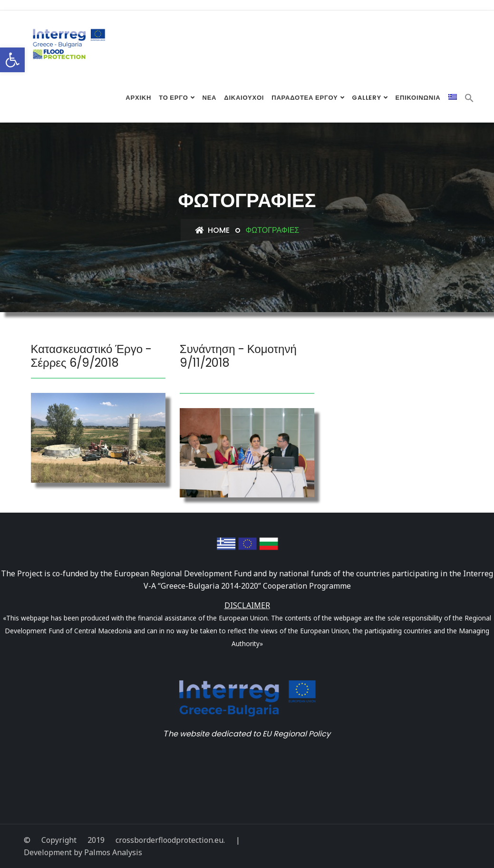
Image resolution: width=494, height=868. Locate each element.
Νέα (209, 98)
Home (212, 230)
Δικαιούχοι (244, 98)
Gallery (366, 98)
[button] (12, 60)
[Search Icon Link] (469, 100)
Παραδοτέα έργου (305, 98)
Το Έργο (174, 98)
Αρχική (138, 98)
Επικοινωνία (418, 98)
